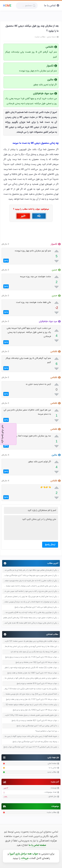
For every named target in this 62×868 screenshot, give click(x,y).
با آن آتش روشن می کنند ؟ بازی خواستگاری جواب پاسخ (37, 726)
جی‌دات (25, 858)
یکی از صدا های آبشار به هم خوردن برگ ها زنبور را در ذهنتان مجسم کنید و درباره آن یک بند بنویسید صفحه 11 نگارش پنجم (30, 597)
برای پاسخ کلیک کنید (3, 434)
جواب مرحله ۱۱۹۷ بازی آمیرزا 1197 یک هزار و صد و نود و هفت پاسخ (31, 699)
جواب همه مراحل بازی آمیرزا (24, 854)
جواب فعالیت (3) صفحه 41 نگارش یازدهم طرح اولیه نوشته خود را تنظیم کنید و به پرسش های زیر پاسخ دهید (30, 668)
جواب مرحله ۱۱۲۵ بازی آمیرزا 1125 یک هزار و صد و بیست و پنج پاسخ (31, 657)
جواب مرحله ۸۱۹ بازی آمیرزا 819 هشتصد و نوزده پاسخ (37, 684)
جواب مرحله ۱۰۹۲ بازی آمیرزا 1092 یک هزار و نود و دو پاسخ (35, 710)
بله (39, 216)
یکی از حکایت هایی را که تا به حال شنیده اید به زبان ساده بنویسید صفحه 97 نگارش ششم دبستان (30, 581)
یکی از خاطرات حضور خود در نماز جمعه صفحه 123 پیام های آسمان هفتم (30, 618)
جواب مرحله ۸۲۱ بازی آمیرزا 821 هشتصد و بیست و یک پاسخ (34, 721)
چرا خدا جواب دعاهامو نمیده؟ (46, 731)
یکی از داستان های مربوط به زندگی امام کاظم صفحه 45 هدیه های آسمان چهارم (30, 623)
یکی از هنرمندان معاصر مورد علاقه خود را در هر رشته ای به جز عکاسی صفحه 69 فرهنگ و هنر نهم (30, 570)
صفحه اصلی (52, 764)
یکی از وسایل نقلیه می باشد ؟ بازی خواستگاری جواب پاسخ (36, 607)
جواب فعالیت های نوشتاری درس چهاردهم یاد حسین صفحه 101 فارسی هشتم (30, 641)
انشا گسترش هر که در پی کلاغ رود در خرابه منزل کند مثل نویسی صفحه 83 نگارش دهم (30, 694)
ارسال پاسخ (50, 545)
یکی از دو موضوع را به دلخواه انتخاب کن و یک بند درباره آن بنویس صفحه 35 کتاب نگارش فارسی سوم (30, 602)
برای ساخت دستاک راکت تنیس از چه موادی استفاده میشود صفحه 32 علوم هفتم (30, 705)
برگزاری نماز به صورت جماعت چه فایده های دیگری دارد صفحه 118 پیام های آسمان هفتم (30, 689)
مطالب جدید (52, 772)
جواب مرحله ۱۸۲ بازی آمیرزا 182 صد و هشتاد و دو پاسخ (36, 662)
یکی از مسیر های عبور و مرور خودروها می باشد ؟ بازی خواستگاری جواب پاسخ (30, 576)
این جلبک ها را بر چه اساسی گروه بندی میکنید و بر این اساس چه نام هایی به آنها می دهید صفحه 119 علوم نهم (30, 647)
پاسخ (6, 261)
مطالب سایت (52, 812)
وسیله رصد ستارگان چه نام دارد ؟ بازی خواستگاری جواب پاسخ (35, 742)
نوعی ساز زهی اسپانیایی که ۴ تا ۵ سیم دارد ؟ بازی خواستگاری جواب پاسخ (30, 747)
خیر (23, 216)
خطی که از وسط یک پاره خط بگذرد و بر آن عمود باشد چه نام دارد (34, 652)
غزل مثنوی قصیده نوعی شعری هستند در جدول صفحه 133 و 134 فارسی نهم (30, 715)
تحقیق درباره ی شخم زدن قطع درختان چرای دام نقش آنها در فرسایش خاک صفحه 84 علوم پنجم (30, 678)
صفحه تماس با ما (37, 845)
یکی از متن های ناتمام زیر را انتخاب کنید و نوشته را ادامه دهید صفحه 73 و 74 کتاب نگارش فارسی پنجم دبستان (30, 586)
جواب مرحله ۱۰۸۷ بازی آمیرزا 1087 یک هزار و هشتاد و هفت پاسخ (32, 673)
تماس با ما (50, 6)
